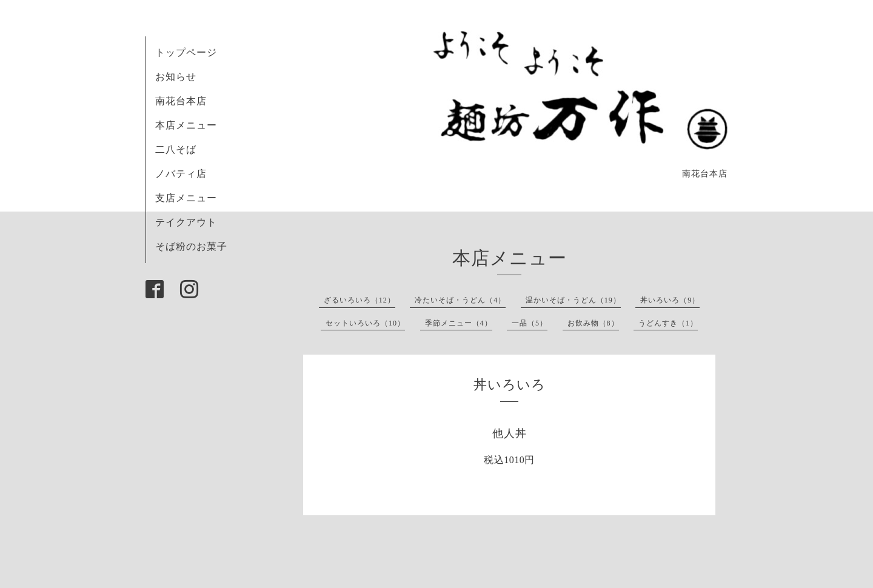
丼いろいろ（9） (670, 300)
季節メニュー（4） (459, 323)
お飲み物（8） (593, 323)
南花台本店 (181, 101)
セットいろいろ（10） (365, 323)
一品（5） (530, 323)
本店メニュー (186, 125)
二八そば (176, 149)
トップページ (186, 52)
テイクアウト (186, 222)
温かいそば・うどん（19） (573, 300)
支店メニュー (186, 198)
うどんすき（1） (668, 323)
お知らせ (176, 77)
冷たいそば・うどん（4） (460, 300)
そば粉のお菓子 (191, 246)
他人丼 (510, 433)
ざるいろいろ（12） (360, 300)
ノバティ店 (181, 174)
